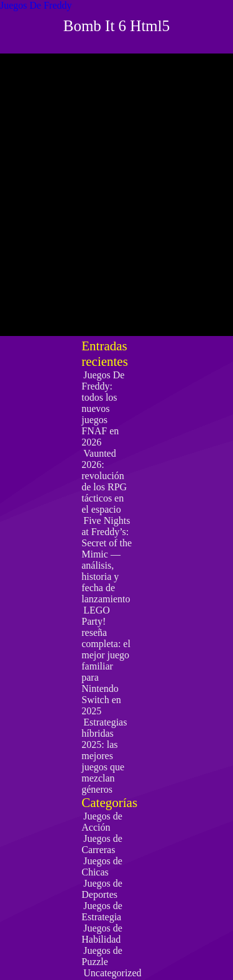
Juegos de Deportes (102, 889)
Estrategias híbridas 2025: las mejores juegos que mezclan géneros (104, 756)
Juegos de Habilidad (102, 934)
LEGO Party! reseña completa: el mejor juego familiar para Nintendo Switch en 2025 (106, 660)
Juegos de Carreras (102, 844)
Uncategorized (112, 973)
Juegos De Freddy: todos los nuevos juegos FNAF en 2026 (103, 408)
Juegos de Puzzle (102, 956)
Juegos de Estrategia (102, 911)
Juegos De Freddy (36, 5)
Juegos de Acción (102, 822)
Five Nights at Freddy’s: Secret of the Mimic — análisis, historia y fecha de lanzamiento (107, 560)
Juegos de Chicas (102, 866)
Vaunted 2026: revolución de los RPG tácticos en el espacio (104, 481)
